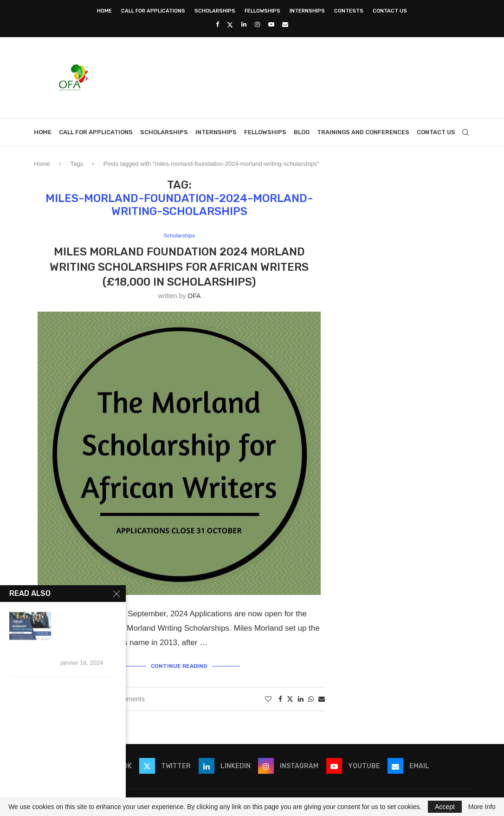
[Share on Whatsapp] (311, 698)
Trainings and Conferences (363, 132)
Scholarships (215, 11)
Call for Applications (153, 11)
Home (104, 11)
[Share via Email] (322, 698)
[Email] (285, 24)
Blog (302, 132)
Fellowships (262, 11)
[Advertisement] (301, 77)
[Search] (465, 132)
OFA (194, 296)
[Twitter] (230, 25)
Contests (349, 11)
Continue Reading (179, 666)
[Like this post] (268, 698)
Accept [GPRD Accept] (445, 807)
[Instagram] (257, 24)
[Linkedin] (244, 24)
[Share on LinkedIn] (301, 698)
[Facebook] (217, 24)
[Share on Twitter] (290, 698)
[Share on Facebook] (280, 698)
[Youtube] (271, 24)
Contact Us (390, 11)
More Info (482, 807)
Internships (307, 11)
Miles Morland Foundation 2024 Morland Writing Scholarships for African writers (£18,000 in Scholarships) (179, 267)
